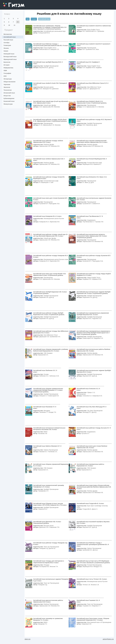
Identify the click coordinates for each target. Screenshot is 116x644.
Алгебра (6, 43)
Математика (8, 34)
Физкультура (8, 104)
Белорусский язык (10, 57)
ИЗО (5, 76)
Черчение (7, 84)
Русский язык (8, 40)
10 (9, 25)
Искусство (7, 96)
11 (14, 25)
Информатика (8, 68)
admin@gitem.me (108, 639)
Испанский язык (9, 93)
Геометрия (7, 45)
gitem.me (8, 4)
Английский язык (10, 37)
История (6, 65)
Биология (7, 62)
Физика (6, 48)
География (7, 73)
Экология (7, 87)
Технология (8, 90)
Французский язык (10, 59)
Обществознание (9, 82)
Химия (6, 51)
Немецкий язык (9, 54)
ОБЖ (5, 71)
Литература (8, 79)
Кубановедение (9, 98)
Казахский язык (9, 101)
